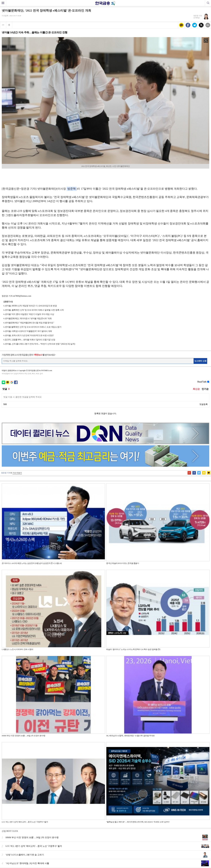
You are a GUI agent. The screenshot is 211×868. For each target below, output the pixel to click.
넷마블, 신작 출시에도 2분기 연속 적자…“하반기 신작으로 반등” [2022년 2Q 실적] (40, 344)
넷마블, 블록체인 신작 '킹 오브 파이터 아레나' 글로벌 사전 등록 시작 (34, 310)
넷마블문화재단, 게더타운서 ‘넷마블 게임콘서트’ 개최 (28, 319)
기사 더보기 (17, 473)
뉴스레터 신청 (200, 361)
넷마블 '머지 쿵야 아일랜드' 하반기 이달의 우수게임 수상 (29, 314)
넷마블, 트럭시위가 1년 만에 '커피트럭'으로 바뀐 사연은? (29, 335)
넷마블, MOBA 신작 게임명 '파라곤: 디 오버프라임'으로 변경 (31, 306)
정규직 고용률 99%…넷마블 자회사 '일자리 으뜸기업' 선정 (30, 340)
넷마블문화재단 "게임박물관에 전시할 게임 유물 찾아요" (29, 323)
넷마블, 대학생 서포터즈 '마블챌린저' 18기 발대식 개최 (28, 331)
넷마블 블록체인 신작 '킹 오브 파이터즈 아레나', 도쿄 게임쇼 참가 (33, 327)
